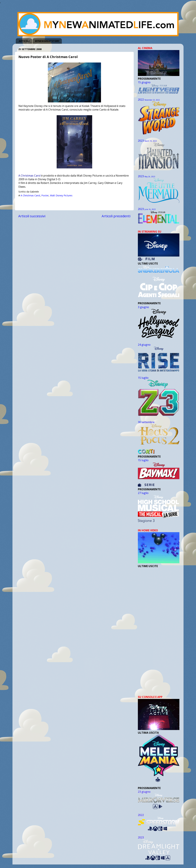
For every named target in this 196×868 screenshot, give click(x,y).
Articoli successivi (32, 216)
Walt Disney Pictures (61, 195)
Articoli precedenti (116, 216)
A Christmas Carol (29, 176)
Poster (45, 195)
